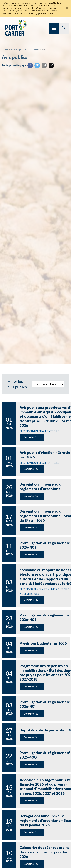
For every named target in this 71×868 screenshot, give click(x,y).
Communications (32, 50)
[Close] (67, 8)
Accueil (5, 50)
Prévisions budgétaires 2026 (43, 644)
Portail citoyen (17, 50)
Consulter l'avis (32, 437)
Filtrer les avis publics (17, 384)
